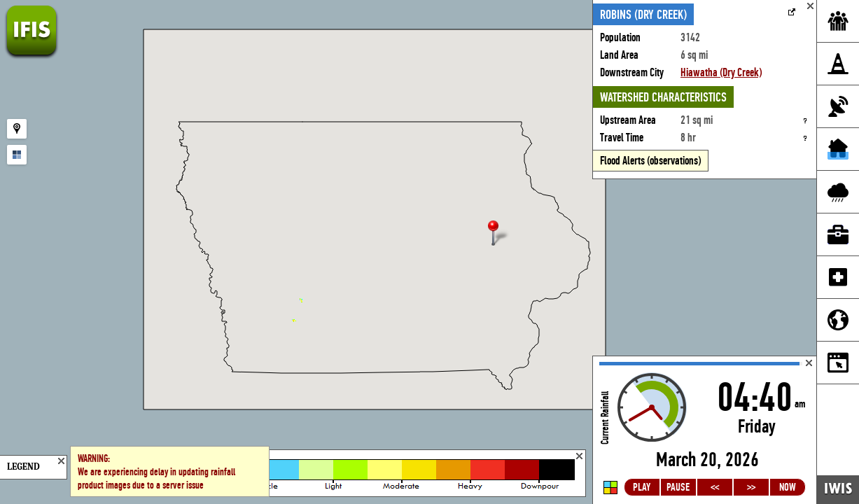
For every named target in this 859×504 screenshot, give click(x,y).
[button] (499, 234)
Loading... (705, 430)
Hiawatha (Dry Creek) (721, 72)
